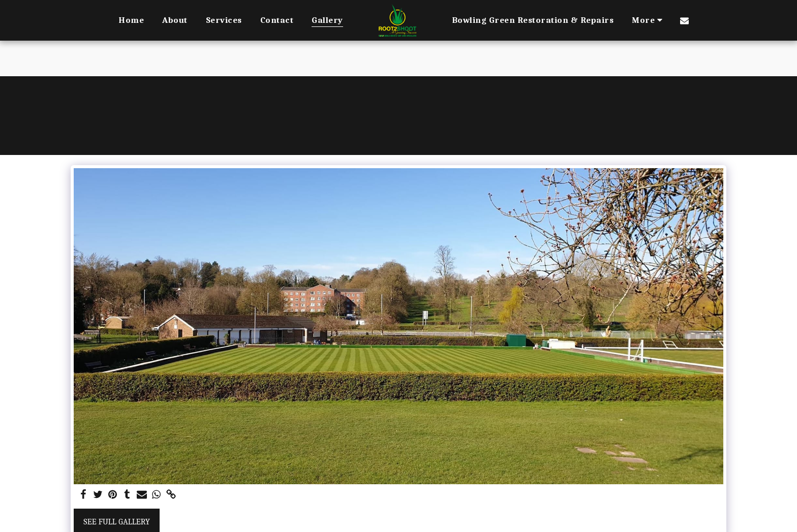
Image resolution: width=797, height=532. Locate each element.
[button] (684, 20)
